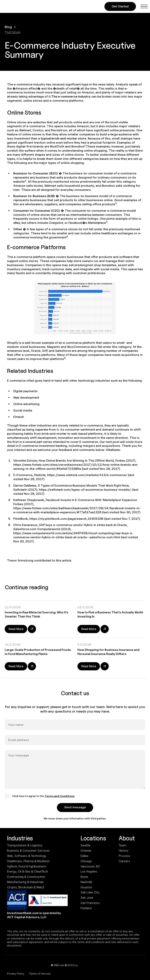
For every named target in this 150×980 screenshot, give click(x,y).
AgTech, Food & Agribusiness (27, 866)
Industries (20, 838)
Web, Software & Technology (27, 856)
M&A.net (59, 965)
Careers (124, 861)
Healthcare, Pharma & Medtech (28, 861)
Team (122, 845)
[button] (144, 6)
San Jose (87, 898)
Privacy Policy (16, 973)
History (124, 851)
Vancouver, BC (90, 866)
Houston (86, 887)
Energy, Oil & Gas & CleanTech (27, 871)
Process (124, 856)
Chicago (86, 861)
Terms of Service (40, 973)
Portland (86, 908)
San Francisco (90, 903)
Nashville (86, 882)
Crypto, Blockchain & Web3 (26, 887)
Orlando (86, 851)
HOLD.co (73, 965)
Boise (84, 877)
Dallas (84, 856)
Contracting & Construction (26, 877)
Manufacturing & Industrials (25, 882)
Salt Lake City (90, 892)
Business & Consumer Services (28, 851)
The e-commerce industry (71, 96)
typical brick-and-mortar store (63, 138)
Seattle (85, 845)
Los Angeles (89, 871)
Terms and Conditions (60, 801)
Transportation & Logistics (25, 845)
